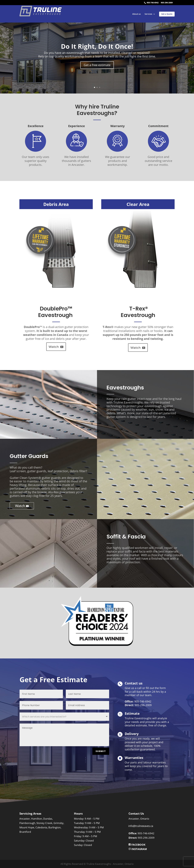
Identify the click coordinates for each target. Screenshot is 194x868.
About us (136, 14)
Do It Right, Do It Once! (97, 46)
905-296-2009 (167, 3)
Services (148, 14)
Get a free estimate (97, 65)
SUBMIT (101, 751)
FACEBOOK (137, 845)
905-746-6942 (153, 3)
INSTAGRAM (139, 849)
